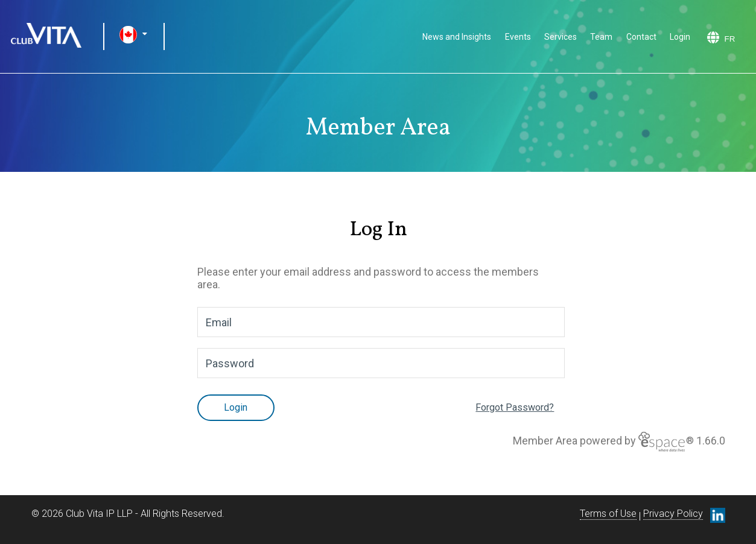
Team (601, 37)
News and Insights (457, 37)
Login (680, 37)
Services (561, 37)
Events (518, 37)
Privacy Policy (673, 514)
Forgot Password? (515, 407)
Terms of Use (608, 514)
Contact (641, 37)
